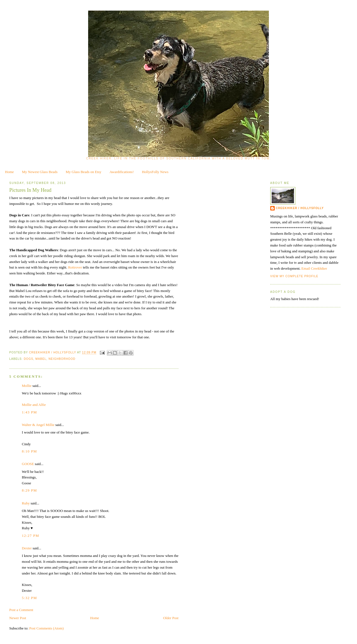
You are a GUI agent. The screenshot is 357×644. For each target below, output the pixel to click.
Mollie (27, 386)
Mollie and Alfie (34, 405)
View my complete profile (294, 276)
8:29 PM (29, 490)
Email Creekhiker (314, 268)
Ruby (26, 503)
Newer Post (18, 618)
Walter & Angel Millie (38, 425)
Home (9, 172)
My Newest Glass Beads (40, 172)
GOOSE (28, 464)
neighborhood (62, 359)
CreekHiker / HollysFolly (53, 353)
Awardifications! (122, 172)
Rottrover (75, 267)
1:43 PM (29, 412)
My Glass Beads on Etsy (84, 172)
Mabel (41, 359)
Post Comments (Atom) (47, 628)
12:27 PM (30, 536)
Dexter (27, 548)
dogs (28, 359)
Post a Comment (21, 610)
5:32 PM (29, 598)
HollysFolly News (155, 172)
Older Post (171, 618)
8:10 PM (29, 451)
